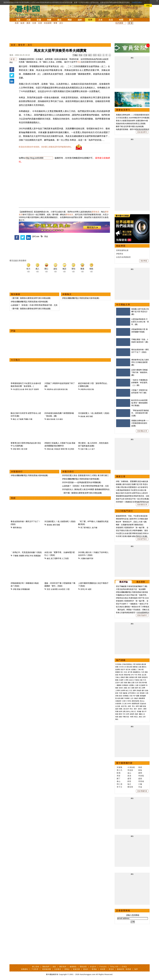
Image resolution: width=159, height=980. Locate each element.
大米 (57, 419)
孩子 (93, 449)
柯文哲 (121, 675)
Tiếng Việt (114, 967)
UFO (132, 675)
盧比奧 (144, 664)
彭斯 (136, 677)
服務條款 (73, 967)
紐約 (80, 20)
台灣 (129, 693)
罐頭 (61, 419)
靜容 (129, 781)
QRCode (36, 236)
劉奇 (120, 714)
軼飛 (119, 773)
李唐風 (141, 776)
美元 (140, 688)
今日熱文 (16, 360)
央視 (122, 706)
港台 (59, 20)
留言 (90, 55)
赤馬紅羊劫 (29, 556)
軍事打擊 (64, 449)
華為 (140, 675)
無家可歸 (90, 558)
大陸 (29, 20)
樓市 (143, 690)
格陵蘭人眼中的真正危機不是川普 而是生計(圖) (140, 312)
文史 (100, 20)
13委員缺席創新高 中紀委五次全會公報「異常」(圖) (140, 322)
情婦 (126, 683)
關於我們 (63, 967)
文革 (144, 717)
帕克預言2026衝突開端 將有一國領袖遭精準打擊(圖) (139, 403)
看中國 (144, 683)
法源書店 (58, 969)
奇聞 (121, 20)
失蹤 (82, 449)
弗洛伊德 (127, 675)
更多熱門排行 (142, 539)
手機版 (75, 55)
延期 (59, 389)
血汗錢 (95, 528)
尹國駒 (26, 419)
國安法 (144, 667)
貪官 (122, 683)
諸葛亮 (132, 714)
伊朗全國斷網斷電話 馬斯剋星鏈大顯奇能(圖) (29, 302)
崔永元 (131, 680)
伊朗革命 (50, 389)
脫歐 (126, 688)
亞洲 (34, 23)
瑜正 (129, 784)
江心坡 (124, 704)
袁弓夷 (130, 672)
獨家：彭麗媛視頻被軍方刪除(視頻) (130, 525)
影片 (131, 20)
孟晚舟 (123, 677)
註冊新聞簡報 (123, 911)
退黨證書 (76, 969)
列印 (95, 55)
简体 (81, 55)
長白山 (142, 701)
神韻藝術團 (47, 969)
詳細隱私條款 (137, 2)
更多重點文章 (142, 431)
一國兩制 (118, 685)
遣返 (145, 706)
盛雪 (129, 779)
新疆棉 (118, 672)
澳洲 (28, 23)
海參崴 (125, 693)
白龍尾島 (118, 704)
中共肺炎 (118, 664)
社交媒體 (142, 685)
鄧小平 (144, 711)
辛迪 (140, 787)
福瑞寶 (103, 969)
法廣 (137, 685)
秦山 (119, 781)
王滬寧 (121, 680)
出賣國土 (134, 670)
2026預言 (62, 589)
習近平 (31, 389)
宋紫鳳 (120, 767)
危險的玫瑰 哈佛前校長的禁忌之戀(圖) (131, 124)
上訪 (132, 698)
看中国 (29, 10)
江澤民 (126, 680)
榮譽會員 (95, 212)
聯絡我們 (46, 967)
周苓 (119, 776)
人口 (89, 449)
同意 (148, 5)
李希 (26, 389)
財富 (117, 693)
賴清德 (138, 664)
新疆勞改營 (136, 704)
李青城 (141, 781)
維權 (122, 698)
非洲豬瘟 (126, 696)
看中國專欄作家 (124, 763)
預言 (48, 589)
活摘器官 (118, 701)
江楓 (140, 784)
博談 (70, 20)
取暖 (91, 416)
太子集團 (20, 419)
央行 (129, 688)
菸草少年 (84, 589)
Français (103, 967)
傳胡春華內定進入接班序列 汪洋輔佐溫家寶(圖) (140, 362)
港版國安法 (137, 672)
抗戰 (124, 711)
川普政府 (57, 449)
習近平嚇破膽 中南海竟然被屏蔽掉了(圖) (132, 586)
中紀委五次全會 (19, 389)
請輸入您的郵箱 (133, 915)
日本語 (124, 967)
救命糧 (53, 419)
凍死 (87, 416)
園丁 (119, 779)
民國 (117, 711)
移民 (130, 706)
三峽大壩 (140, 670)
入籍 (124, 709)
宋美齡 (139, 711)
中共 (136, 675)
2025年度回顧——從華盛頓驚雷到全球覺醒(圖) (82, 482)
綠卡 (128, 709)
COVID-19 (122, 667)
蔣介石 (134, 711)
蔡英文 (134, 693)
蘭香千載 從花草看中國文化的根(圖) (130, 126)
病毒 (117, 667)
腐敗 (129, 683)
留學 (137, 706)
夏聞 (140, 773)
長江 (122, 672)
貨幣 (144, 688)
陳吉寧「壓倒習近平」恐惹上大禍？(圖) (131, 522)
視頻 (13, 498)
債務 (133, 688)
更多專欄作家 (142, 791)
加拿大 (121, 688)
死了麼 (83, 528)
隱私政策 (83, 967)
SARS (129, 704)
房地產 (139, 690)
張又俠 (128, 670)
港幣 (134, 690)
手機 (124, 717)
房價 (117, 696)
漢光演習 (129, 667)
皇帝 (128, 714)
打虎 (136, 683)
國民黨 (135, 667)
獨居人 (89, 528)
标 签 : (13, 59)
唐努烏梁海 (135, 701)
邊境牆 (131, 677)
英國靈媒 (37, 556)
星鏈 (19, 589)
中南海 (137, 680)
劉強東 (142, 693)
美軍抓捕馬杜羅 (122, 250)
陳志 (14, 419)
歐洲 (22, 23)
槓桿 (136, 688)
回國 (120, 709)
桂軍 (120, 711)
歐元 (127, 690)
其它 (61, 23)
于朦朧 (16, 556)
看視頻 (111, 969)
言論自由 (143, 704)
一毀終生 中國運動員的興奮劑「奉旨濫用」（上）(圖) (140, 383)
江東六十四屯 (127, 701)
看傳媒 (94, 969)
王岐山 (118, 677)
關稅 (127, 677)
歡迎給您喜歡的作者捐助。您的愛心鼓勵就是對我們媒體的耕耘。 (46, 147)
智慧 (117, 717)
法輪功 (136, 698)
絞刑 (55, 389)
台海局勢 (54, 589)
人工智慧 (65, 558)
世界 (90, 20)
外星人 (136, 717)
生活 (111, 20)
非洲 (40, 23)
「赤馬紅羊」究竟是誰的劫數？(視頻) (26, 552)
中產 (120, 693)
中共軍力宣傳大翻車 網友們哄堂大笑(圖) (132, 536)
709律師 (127, 698)
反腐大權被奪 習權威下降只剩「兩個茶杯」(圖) (140, 372)
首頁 (18, 20)
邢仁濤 (120, 784)
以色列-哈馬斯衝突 (123, 257)
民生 (132, 709)
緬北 (48, 558)
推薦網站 (25, 969)
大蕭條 (83, 558)
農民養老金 (17, 528)
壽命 (140, 717)
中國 (31, 419)
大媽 (147, 693)
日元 (131, 690)
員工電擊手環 (56, 558)
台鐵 (140, 667)
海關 (141, 706)
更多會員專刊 (142, 132)
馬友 (11, 62)
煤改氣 (83, 416)
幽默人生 (142, 714)
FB (147, 685)
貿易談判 (145, 677)
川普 (22, 449)
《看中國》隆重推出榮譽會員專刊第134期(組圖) (31, 298)
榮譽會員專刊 (123, 110)
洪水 (126, 672)
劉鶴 (117, 680)
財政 (147, 690)
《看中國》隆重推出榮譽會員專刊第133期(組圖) (31, 309)
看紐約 (86, 969)
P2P (134, 696)
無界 (136, 969)
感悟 (120, 717)
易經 (137, 714)
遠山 (129, 773)
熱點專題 (121, 246)
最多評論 (123, 582)
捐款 (54, 967)
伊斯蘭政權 (25, 589)
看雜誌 (67, 969)
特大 (100, 55)
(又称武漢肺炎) (127, 664)
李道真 (130, 770)
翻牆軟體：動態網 (124, 969)
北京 (138, 693)
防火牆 (118, 698)
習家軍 (36, 389)
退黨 (146, 672)
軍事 (55, 23)
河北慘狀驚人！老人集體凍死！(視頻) (94, 413)
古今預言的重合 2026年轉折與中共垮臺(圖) (133, 118)
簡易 (140, 767)
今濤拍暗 (131, 767)
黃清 (129, 776)
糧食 (48, 419)
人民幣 (118, 690)
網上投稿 (36, 967)
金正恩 (144, 675)
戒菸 (90, 589)
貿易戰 (118, 670)
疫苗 (117, 675)
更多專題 (144, 261)
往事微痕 (125, 685)
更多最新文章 (142, 505)
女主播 (118, 706)
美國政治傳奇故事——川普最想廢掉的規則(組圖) (140, 423)
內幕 (141, 680)
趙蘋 (140, 779)
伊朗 (14, 449)
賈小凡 (120, 770)
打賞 (85, 55)
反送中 (118, 683)
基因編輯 (143, 696)
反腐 (133, 683)
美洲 (17, 23)
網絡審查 (142, 698)
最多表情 (141, 582)
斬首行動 (64, 389)
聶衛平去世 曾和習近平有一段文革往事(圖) (132, 499)
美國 (49, 20)
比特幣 (123, 690)
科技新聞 (48, 23)
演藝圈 (21, 556)
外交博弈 (71, 449)
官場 (39, 20)
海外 (136, 709)
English (93, 967)
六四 (143, 672)
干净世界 (35, 969)
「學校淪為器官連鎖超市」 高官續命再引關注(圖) (140, 413)
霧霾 (138, 696)
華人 (126, 706)
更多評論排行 (142, 615)
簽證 (117, 709)
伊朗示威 (50, 449)
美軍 (26, 449)
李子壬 (120, 787)
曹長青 (130, 787)
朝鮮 (117, 688)
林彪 (117, 714)
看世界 (22, 45)
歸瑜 (140, 770)
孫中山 (128, 711)
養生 (117, 719)
